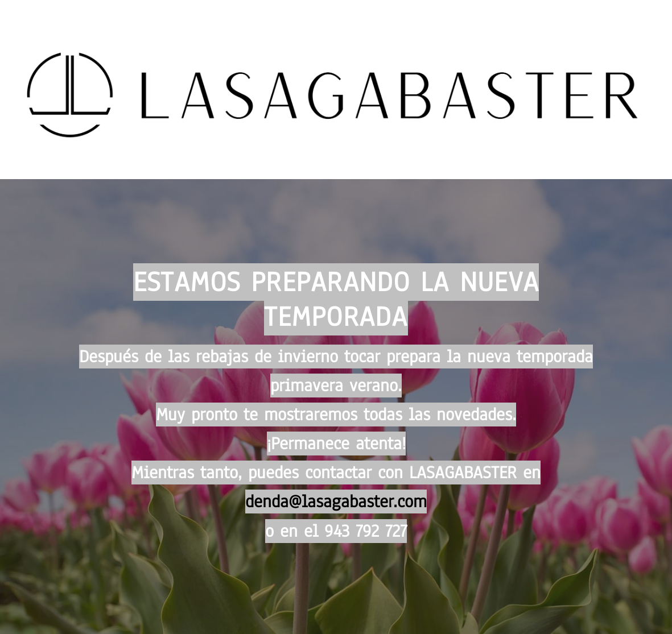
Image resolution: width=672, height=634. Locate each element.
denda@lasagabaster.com (336, 502)
